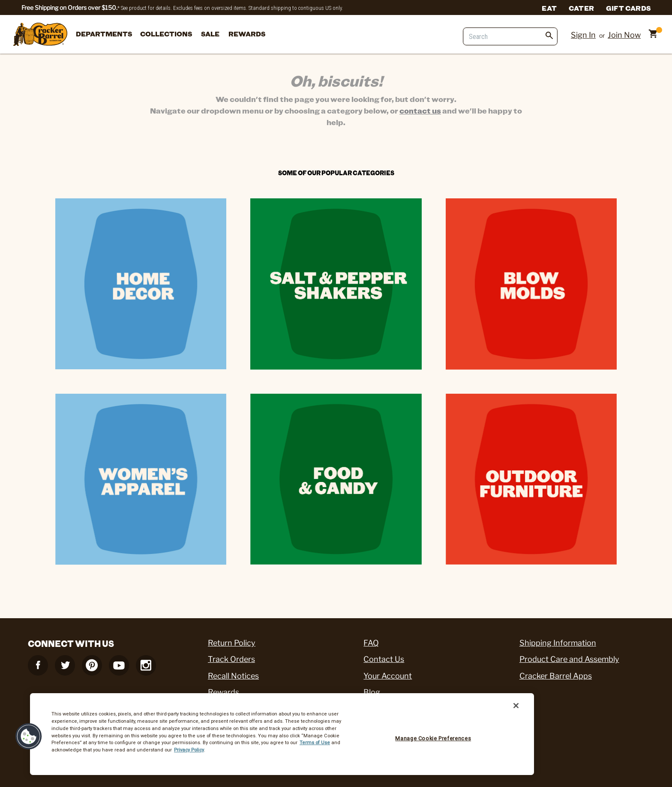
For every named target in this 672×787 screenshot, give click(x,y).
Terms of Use (315, 742)
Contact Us (384, 659)
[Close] (516, 706)
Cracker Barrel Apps (556, 676)
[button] (29, 736)
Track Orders (231, 659)
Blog (372, 692)
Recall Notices (233, 676)
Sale (210, 34)
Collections (166, 34)
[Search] (510, 36)
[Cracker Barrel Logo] (40, 35)
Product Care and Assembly (569, 659)
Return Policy (232, 643)
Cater (581, 8)
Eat (549, 8)
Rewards (247, 34)
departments (104, 34)
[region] (282, 734)
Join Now (624, 35)
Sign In (583, 35)
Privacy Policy (189, 750)
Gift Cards (628, 8)
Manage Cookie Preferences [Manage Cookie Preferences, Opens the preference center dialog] (433, 738)
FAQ (371, 643)
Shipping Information (558, 643)
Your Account (388, 676)
